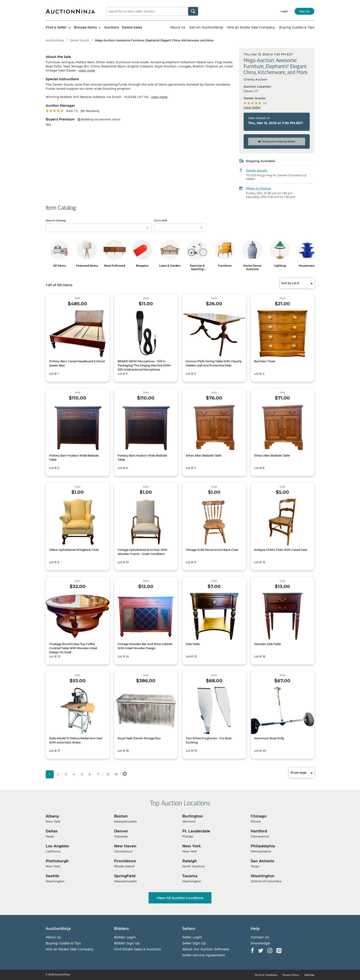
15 (108, 774)
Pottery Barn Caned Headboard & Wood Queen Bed (77, 363)
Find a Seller (58, 27)
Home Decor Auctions (252, 267)
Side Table (193, 644)
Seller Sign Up (194, 943)
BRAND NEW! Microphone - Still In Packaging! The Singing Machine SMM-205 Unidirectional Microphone (144, 365)
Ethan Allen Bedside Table (204, 456)
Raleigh (190, 861)
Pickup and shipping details (277, 141)
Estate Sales (132, 27)
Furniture (225, 266)
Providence (125, 861)
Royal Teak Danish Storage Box (139, 738)
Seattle (52, 876)
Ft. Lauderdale (196, 831)
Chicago (259, 816)
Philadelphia (263, 846)
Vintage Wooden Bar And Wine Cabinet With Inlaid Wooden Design (145, 646)
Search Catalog (56, 220)
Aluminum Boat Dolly (269, 738)
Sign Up (304, 11)
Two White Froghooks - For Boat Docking (209, 740)
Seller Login (192, 937)
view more (87, 70)
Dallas (52, 831)
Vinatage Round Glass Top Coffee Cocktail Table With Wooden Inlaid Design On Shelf (73, 648)
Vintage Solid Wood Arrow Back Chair (212, 550)
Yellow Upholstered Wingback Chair (74, 550)
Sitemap (309, 975)
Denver (121, 831)
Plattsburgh (57, 861)
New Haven (125, 846)
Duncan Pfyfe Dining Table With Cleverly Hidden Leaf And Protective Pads (214, 363)
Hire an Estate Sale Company (251, 27)
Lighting (280, 266)
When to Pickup (258, 188)
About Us (178, 27)
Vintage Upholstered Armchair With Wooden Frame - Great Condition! (142, 552)
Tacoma (190, 876)
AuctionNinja (55, 40)
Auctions (112, 27)
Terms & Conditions (266, 975)
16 (116, 774)
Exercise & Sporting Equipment (197, 269)
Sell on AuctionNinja (206, 27)
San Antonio (262, 861)
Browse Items (88, 27)
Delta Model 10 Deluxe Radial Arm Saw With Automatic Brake (76, 740)
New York (192, 846)
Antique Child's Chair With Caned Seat (281, 550)
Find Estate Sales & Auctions (138, 949)
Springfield (125, 876)
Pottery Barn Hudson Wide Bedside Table (74, 458)
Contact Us (260, 937)
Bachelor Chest (265, 361)
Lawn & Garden (170, 266)
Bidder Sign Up (127, 943)
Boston (121, 816)
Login (284, 11)
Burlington (193, 816)
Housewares (308, 266)
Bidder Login (125, 937)
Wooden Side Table (267, 644)
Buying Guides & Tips (297, 27)
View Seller (252, 107)
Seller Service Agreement (204, 955)
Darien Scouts (79, 40)
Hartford (259, 831)
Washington (263, 876)
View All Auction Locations (180, 898)
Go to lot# (160, 220)
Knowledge (260, 943)
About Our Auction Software (206, 949)
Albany (52, 816)
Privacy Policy (291, 975)
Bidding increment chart (99, 119)
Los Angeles (57, 846)
